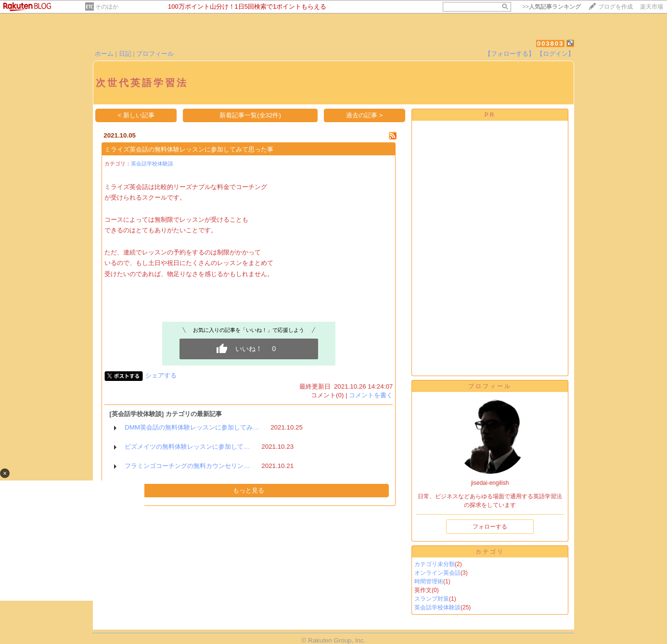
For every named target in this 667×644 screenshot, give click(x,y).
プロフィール (155, 54)
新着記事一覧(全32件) (250, 115)
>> (552, 7)
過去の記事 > (365, 115)
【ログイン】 (555, 54)
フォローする (490, 527)
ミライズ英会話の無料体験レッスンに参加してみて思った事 (189, 149)
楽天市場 (652, 7)
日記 (125, 54)
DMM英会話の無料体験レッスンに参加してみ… (192, 427)
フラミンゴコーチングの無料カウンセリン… (187, 466)
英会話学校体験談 (152, 164)
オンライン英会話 (437, 573)
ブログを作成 (616, 7)
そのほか (107, 7)
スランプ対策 (432, 599)
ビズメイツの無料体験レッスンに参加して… (187, 447)
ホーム (104, 54)
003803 (550, 44)
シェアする (161, 375)
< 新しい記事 (136, 115)
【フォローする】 (510, 54)
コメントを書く (371, 395)
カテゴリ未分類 (435, 564)
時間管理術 (429, 581)
